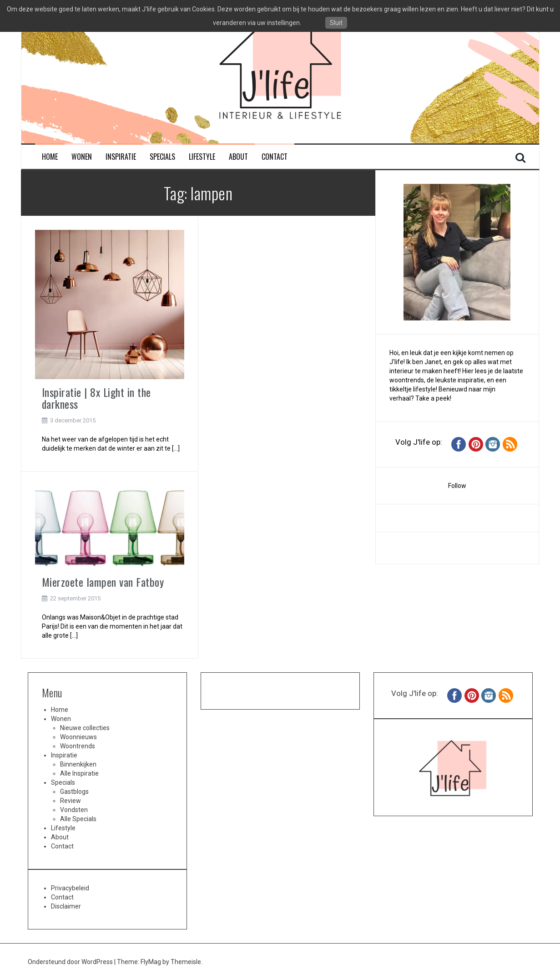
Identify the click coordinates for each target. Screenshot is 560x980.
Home (50, 157)
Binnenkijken (78, 764)
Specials (162, 157)
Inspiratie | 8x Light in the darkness (96, 398)
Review (71, 801)
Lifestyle (202, 157)
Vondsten (74, 810)
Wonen (82, 157)
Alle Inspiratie (79, 773)
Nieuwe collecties (85, 728)
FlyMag (151, 962)
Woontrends (78, 746)
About (238, 157)
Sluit (336, 23)
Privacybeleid (70, 888)
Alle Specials (78, 819)
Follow (457, 486)
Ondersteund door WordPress (71, 962)
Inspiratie (121, 157)
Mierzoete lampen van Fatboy (103, 582)
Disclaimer (66, 906)
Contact (275, 157)
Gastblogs (74, 792)
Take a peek (433, 398)
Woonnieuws (78, 737)
